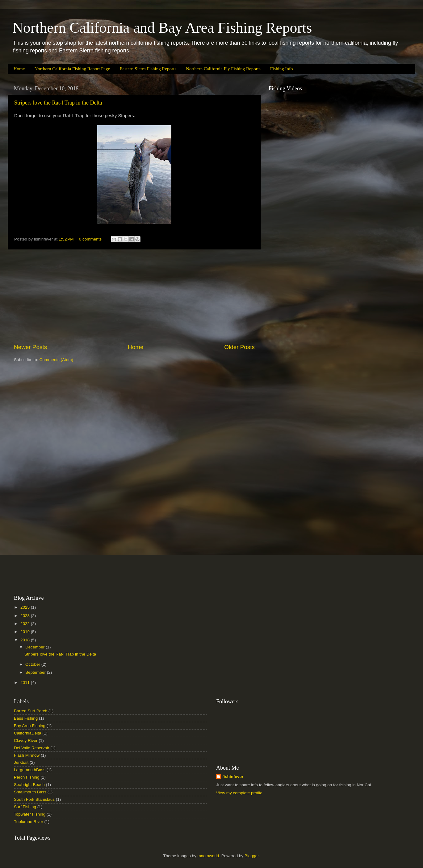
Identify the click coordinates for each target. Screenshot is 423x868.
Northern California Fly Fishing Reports (223, 69)
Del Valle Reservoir (32, 748)
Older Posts (239, 347)
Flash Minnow (27, 755)
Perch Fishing (27, 777)
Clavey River (26, 740)
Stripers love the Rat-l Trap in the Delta (58, 103)
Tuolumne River (29, 822)
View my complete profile (239, 793)
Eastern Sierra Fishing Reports (148, 69)
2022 (26, 624)
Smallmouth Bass (30, 792)
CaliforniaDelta (28, 733)
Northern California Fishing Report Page (72, 69)
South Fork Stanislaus (34, 799)
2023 (26, 616)
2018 (26, 640)
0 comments (90, 239)
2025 (26, 607)
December (36, 647)
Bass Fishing (26, 718)
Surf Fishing (25, 807)
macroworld (208, 856)
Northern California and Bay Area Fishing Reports (162, 28)
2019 (26, 632)
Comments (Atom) (57, 360)
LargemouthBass (30, 770)
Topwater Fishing (30, 814)
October (33, 664)
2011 (26, 683)
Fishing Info (282, 69)
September (36, 672)
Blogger (252, 856)
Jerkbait (21, 762)
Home (19, 69)
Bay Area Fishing (30, 726)
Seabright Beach (29, 785)
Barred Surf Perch (31, 711)
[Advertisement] (134, 296)
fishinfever (233, 777)
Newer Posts (30, 347)
